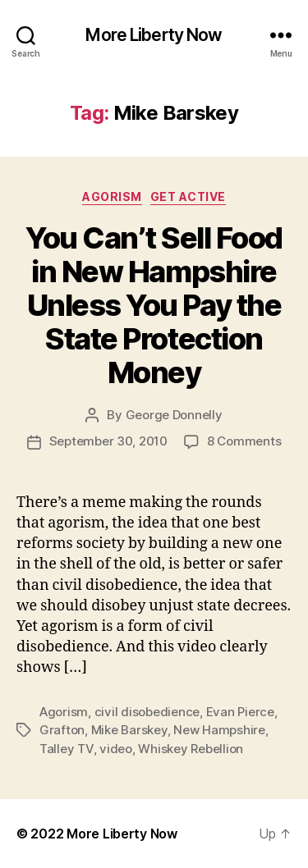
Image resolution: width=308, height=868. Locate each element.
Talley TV (67, 749)
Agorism (112, 196)
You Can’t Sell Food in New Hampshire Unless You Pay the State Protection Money (154, 305)
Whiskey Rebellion (191, 749)
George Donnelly (174, 415)
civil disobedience (147, 712)
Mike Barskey (129, 730)
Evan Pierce (240, 712)
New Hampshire (219, 730)
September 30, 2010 (108, 441)
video (116, 749)
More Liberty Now (154, 35)
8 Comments (244, 441)
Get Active (188, 196)
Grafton (62, 730)
